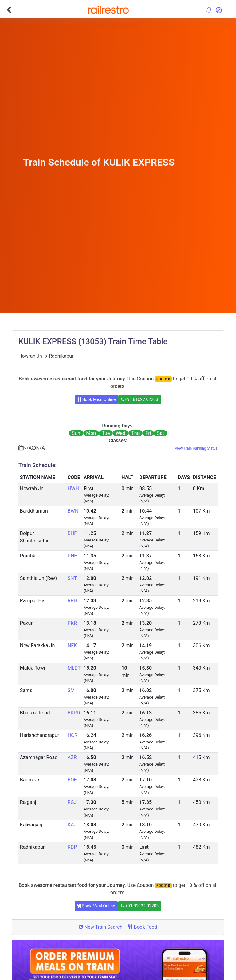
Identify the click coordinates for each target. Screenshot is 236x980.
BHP (72, 533)
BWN (73, 511)
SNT (72, 578)
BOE (72, 780)
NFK (72, 645)
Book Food (143, 927)
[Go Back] (9, 10)
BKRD (74, 713)
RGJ (72, 802)
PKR (72, 623)
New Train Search (100, 927)
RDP (72, 847)
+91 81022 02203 (140, 399)
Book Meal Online (97, 399)
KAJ (72, 825)
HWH (73, 488)
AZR (72, 757)
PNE (72, 556)
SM (71, 690)
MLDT (74, 668)
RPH (72, 601)
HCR (73, 735)
